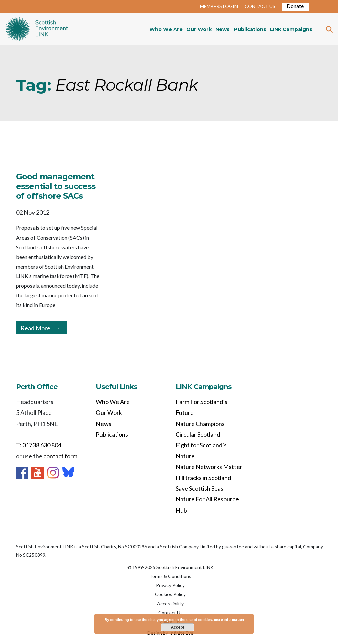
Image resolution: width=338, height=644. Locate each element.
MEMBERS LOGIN (219, 6)
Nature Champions (200, 424)
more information (229, 619)
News (223, 29)
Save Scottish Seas (199, 488)
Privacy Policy (170, 585)
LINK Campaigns (291, 29)
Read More (36, 328)
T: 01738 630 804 (39, 445)
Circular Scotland (198, 434)
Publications (250, 29)
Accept (177, 627)
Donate (295, 6)
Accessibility (170, 603)
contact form (60, 456)
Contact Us (171, 612)
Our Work (199, 29)
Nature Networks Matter (209, 467)
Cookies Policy (170, 594)
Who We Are (166, 29)
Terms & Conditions (170, 576)
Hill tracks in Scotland (203, 478)
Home (37, 29)
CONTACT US (260, 6)
